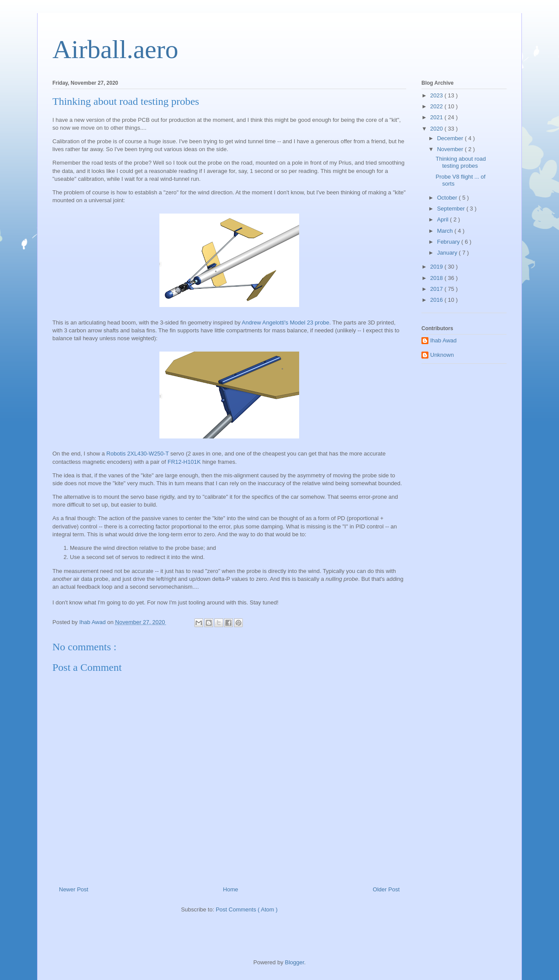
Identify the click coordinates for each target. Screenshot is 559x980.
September (452, 209)
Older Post (386, 889)
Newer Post (74, 889)
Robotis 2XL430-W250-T (138, 454)
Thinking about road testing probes (461, 162)
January (448, 253)
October (448, 198)
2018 (437, 278)
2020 (437, 129)
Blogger (294, 962)
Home (231, 889)
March (446, 231)
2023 (437, 95)
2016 (437, 300)
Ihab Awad (443, 340)
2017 (437, 289)
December (451, 138)
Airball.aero (115, 49)
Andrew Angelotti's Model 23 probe (286, 323)
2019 (437, 267)
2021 (437, 117)
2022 (437, 106)
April (444, 219)
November (451, 149)
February (449, 242)
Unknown (442, 355)
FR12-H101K (184, 462)
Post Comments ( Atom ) (247, 909)
